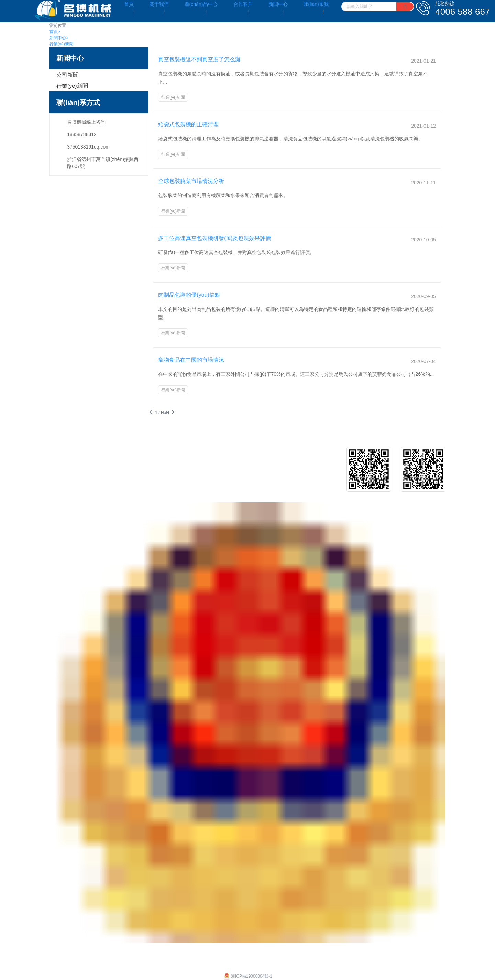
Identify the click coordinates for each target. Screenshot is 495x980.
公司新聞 (67, 75)
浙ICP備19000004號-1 (247, 952)
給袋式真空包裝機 (154, 447)
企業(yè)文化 (63, 436)
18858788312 (82, 134)
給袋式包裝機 (150, 436)
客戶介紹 (246, 436)
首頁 (55, 32)
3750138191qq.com (88, 147)
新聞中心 (59, 38)
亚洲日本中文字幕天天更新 (25, 977)
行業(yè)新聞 (61, 44)
